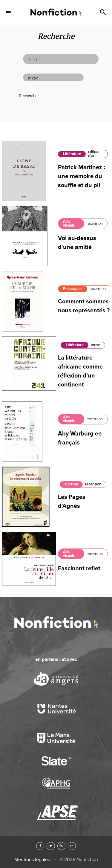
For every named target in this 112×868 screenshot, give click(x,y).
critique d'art (94, 154)
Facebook (40, 846)
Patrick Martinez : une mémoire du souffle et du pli (82, 176)
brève (95, 345)
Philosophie (73, 289)
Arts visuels (69, 223)
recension (95, 224)
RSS (61, 846)
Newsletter (72, 846)
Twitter (51, 846)
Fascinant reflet (79, 569)
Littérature (72, 154)
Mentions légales (32, 860)
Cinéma (71, 484)
